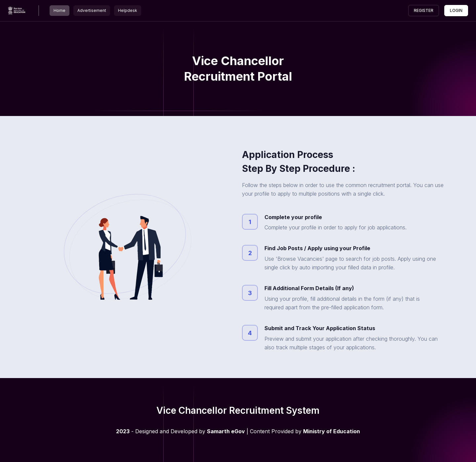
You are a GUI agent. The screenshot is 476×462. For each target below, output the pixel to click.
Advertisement (92, 10)
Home (59, 10)
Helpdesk (128, 10)
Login (456, 10)
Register (424, 10)
